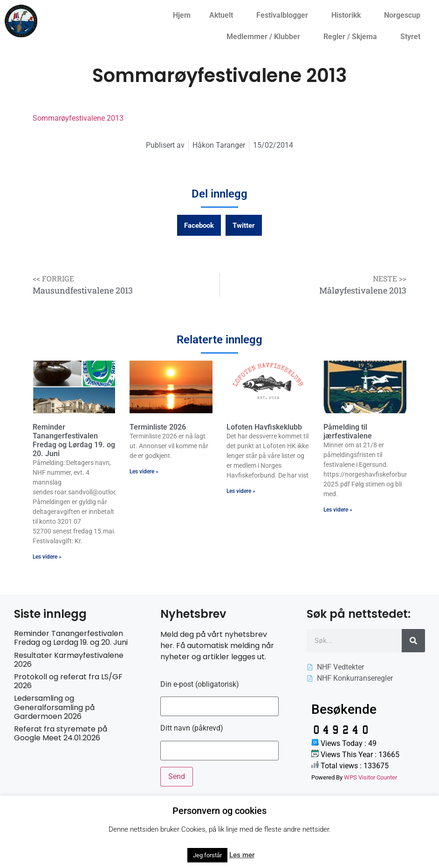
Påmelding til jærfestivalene (348, 431)
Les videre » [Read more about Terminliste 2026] (144, 472)
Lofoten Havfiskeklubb (264, 427)
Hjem (182, 15)
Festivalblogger (285, 15)
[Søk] (413, 641)
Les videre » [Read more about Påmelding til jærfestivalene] (338, 510)
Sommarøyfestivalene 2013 (78, 118)
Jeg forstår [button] (207, 855)
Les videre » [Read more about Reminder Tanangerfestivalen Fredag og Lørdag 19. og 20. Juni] (47, 557)
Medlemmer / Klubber (266, 37)
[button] (199, 225)
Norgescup (405, 15)
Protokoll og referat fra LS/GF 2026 (68, 681)
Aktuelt (223, 15)
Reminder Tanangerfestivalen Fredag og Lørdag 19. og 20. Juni (74, 441)
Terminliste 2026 (158, 427)
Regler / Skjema (353, 37)
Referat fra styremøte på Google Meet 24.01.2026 (61, 733)
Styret (413, 37)
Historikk (348, 15)
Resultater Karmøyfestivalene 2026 (69, 660)
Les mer (242, 855)
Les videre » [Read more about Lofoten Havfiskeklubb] (241, 491)
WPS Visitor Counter (370, 777)
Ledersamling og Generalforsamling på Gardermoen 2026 (54, 707)
